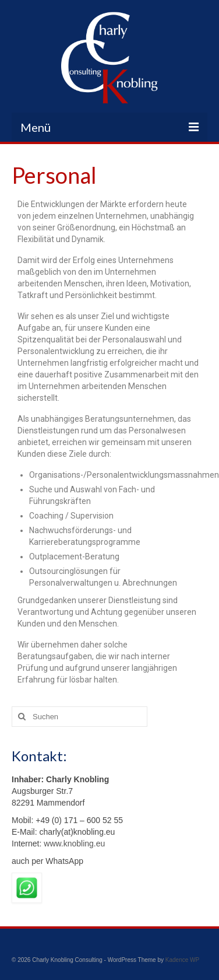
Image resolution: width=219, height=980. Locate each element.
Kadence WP (182, 960)
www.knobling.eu (73, 843)
